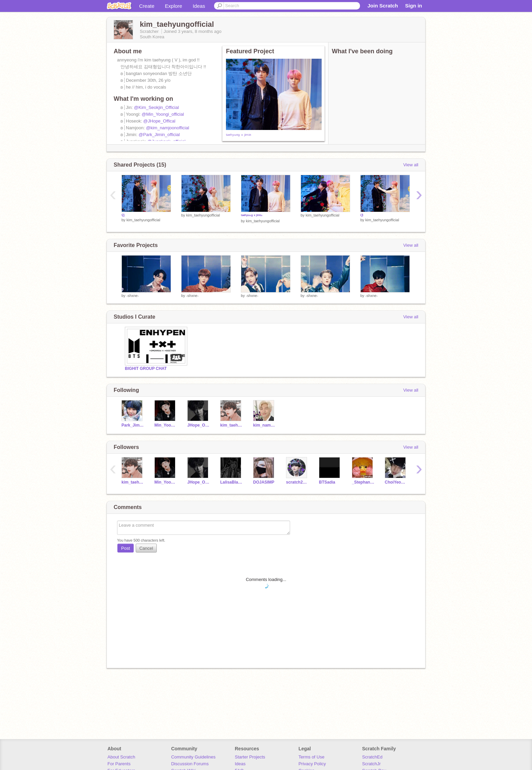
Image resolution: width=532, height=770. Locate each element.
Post (126, 548)
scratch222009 (297, 482)
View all (411, 165)
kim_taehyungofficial (143, 220)
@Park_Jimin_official (159, 135)
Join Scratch (383, 6)
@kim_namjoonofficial (167, 128)
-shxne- (133, 296)
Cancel (146, 548)
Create (147, 6)
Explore (174, 6)
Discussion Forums (190, 764)
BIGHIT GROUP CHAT (146, 369)
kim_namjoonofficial (264, 425)
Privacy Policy (312, 764)
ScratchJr (371, 764)
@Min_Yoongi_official (163, 114)
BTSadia (327, 482)
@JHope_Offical (159, 121)
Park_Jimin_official (133, 425)
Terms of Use (312, 757)
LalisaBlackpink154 (232, 482)
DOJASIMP (264, 482)
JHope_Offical (199, 425)
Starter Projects (250, 757)
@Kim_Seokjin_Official (156, 107)
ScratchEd (372, 757)
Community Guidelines (193, 757)
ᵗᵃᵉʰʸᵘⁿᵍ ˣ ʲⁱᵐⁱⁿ (239, 135)
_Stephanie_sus (363, 482)
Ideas (199, 6)
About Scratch (121, 757)
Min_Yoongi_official (166, 425)
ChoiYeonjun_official (396, 482)
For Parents (119, 764)
